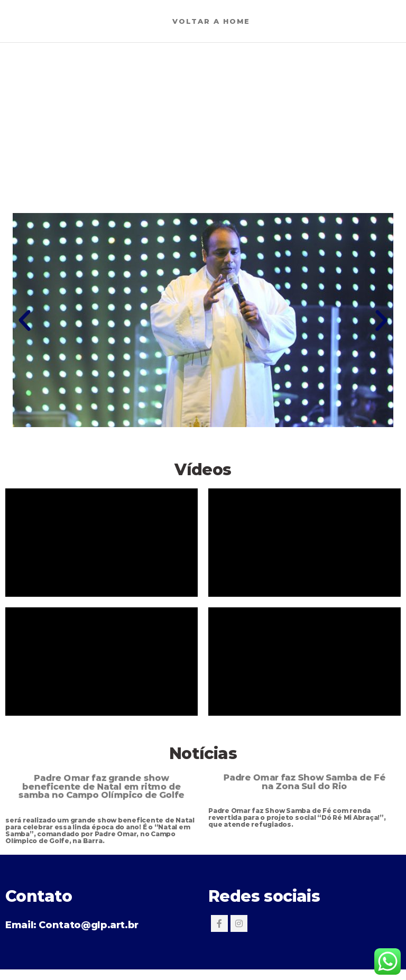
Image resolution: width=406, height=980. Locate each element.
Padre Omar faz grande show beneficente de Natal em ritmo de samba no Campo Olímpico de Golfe (101, 786)
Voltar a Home (211, 21)
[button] (25, 320)
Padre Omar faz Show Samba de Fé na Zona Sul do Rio (304, 782)
